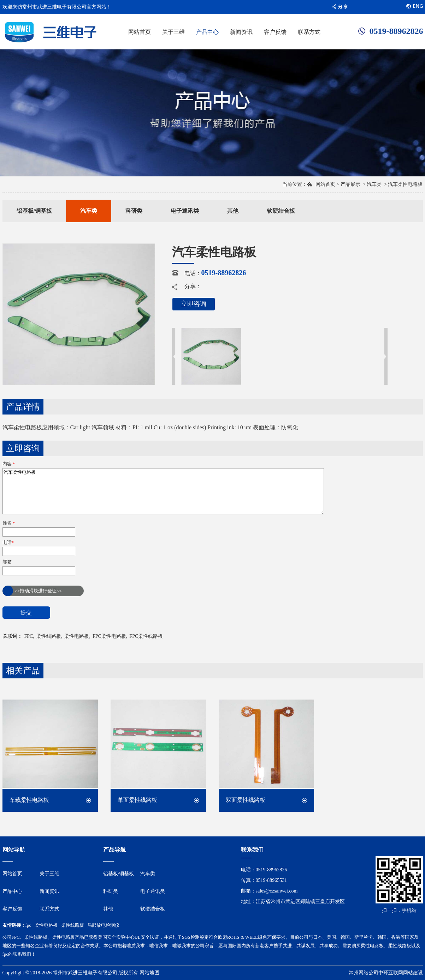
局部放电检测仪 (103, 925)
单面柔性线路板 (137, 800)
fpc (28, 925)
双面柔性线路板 (246, 800)
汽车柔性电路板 (163, 491)
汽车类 (374, 184)
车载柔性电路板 (29, 800)
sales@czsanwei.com (277, 891)
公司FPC (11, 937)
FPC (29, 636)
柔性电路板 (77, 636)
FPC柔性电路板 (109, 636)
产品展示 (350, 184)
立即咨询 (194, 304)
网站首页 (325, 184)
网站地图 (149, 973)
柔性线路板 (49, 636)
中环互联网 (391, 973)
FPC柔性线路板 (146, 636)
